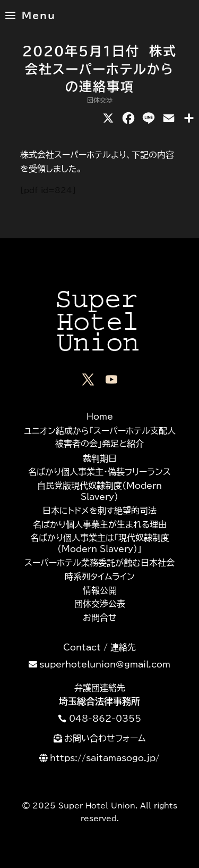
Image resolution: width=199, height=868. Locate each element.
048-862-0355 (105, 719)
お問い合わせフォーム (105, 738)
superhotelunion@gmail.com (105, 664)
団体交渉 (100, 100)
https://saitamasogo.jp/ (105, 758)
